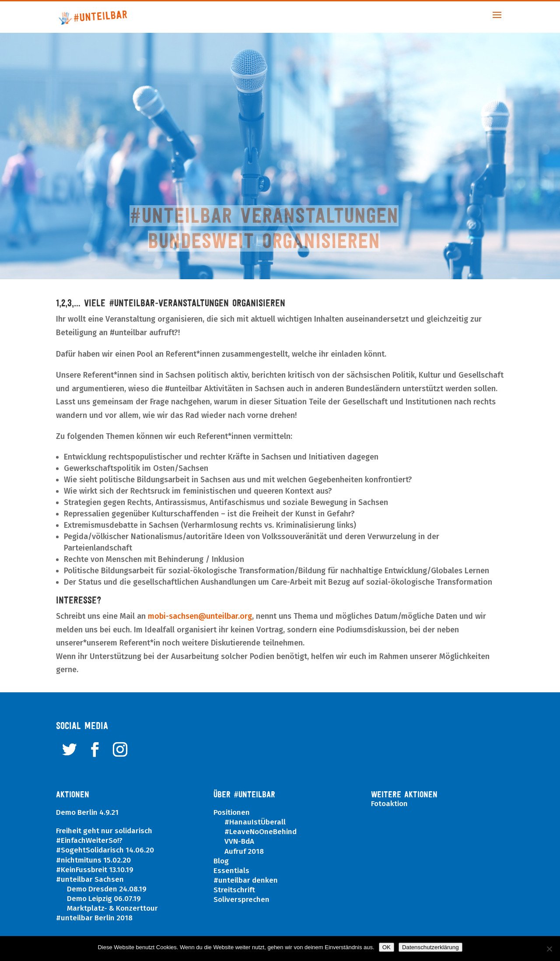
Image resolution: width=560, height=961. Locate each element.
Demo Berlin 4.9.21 (87, 812)
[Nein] (549, 949)
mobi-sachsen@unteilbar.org (200, 616)
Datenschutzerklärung (430, 947)
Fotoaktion (389, 804)
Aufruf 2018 (244, 851)
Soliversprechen (241, 900)
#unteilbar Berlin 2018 (94, 918)
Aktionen (73, 794)
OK (387, 947)
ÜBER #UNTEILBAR (244, 794)
